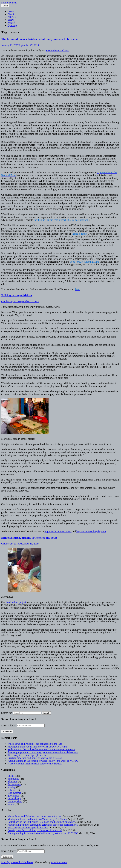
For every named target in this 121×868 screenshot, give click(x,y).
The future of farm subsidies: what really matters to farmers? (40, 39)
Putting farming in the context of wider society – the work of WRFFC (43, 761)
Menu (5, 6)
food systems (14, 793)
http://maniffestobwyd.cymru (91, 532)
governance (13, 796)
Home (11, 11)
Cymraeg (12, 25)
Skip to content (9, 3)
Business (12, 776)
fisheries (12, 790)
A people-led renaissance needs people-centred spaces (35, 764)
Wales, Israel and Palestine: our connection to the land (35, 744)
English (11, 23)
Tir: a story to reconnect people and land (28, 755)
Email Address (9, 726)
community (13, 779)
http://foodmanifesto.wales (58, 532)
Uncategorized (15, 801)
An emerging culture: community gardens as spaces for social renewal (43, 752)
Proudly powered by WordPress (17, 862)
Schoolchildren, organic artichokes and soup (29, 538)
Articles (12, 17)
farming (12, 787)
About (11, 14)
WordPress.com (59, 862)
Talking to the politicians (17, 295)
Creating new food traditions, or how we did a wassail (35, 758)
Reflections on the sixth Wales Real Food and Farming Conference (41, 749)
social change (14, 798)
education (12, 781)
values (11, 804)
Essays (11, 20)
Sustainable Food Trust (57, 51)
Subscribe (7, 732)
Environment (14, 784)
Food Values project (16, 602)
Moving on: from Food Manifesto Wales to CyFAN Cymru (37, 747)
